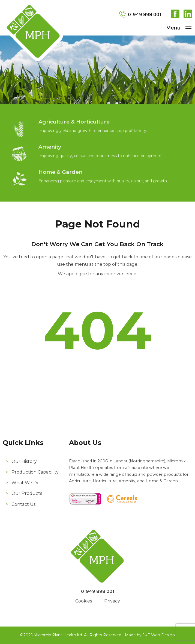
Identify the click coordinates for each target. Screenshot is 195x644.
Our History (24, 461)
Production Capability (35, 472)
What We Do (25, 483)
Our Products (27, 493)
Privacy (112, 601)
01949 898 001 (145, 15)
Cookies (84, 601)
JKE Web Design (159, 635)
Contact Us (23, 504)
